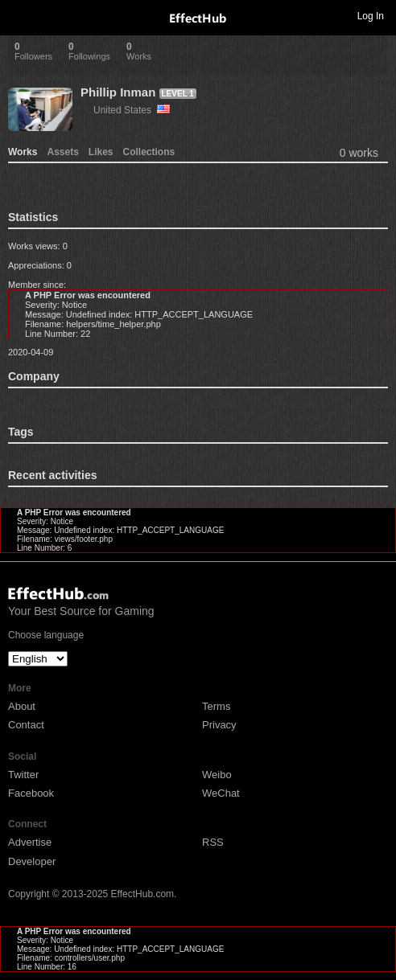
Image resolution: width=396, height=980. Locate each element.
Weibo (217, 775)
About (22, 706)
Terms (216, 706)
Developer (32, 861)
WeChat (221, 793)
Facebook (31, 793)
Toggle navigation (19, 15)
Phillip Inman (118, 92)
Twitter (23, 775)
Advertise (30, 842)
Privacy (219, 725)
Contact (26, 725)
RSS (213, 842)
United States (132, 110)
